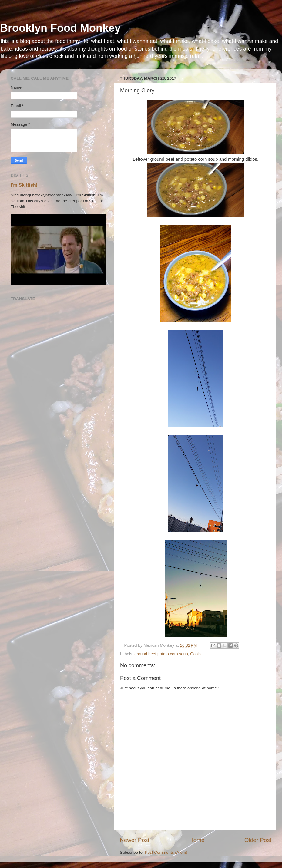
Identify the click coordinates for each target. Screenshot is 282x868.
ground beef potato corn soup (161, 654)
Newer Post (135, 840)
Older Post (258, 840)
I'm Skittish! (24, 185)
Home (197, 840)
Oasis (195, 654)
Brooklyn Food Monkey (60, 28)
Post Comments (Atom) (166, 852)
